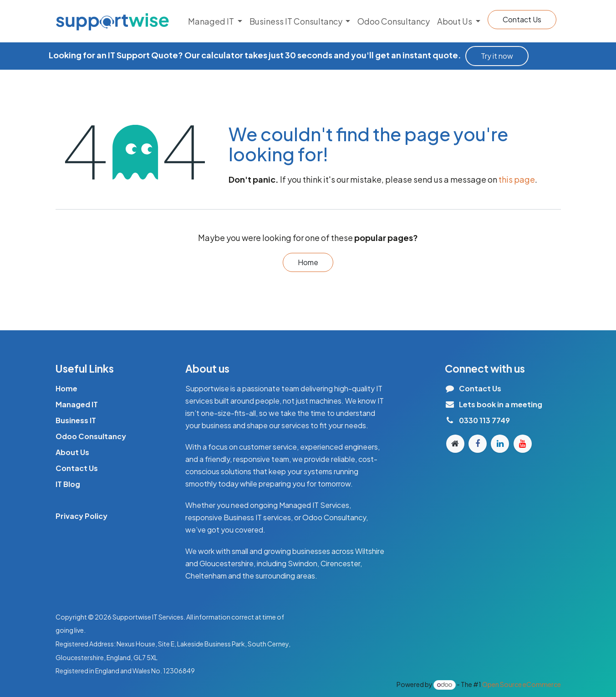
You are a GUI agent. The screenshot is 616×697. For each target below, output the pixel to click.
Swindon (303, 563)
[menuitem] (215, 21)
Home (308, 262)
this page (517, 179)
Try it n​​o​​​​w (497, 56)
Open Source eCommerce (522, 684)
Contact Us (522, 19)
